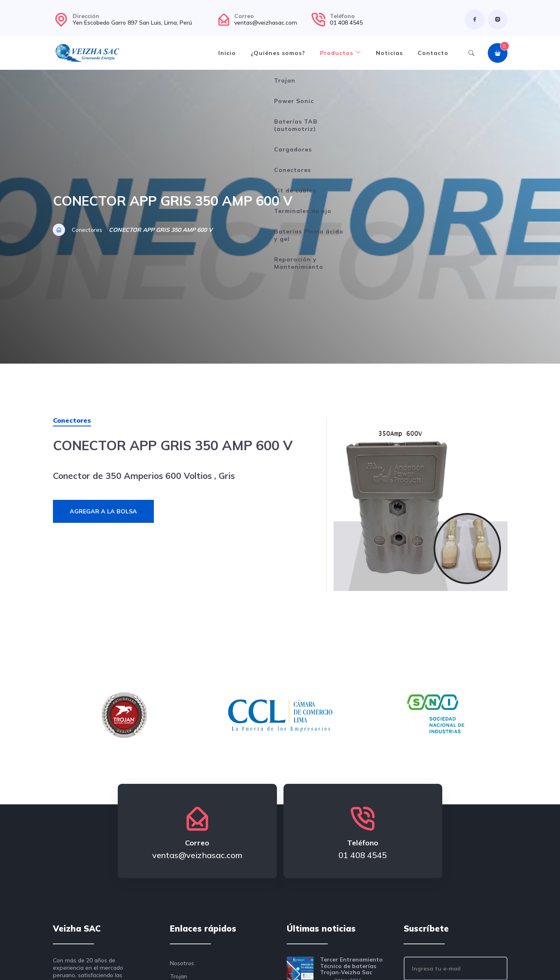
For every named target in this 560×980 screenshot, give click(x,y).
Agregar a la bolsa (103, 511)
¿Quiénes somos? (278, 53)
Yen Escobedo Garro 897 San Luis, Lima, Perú (132, 23)
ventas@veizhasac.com (266, 23)
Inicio (227, 53)
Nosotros (182, 963)
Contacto (433, 53)
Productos (341, 53)
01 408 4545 (346, 23)
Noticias (389, 53)
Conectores (87, 230)
